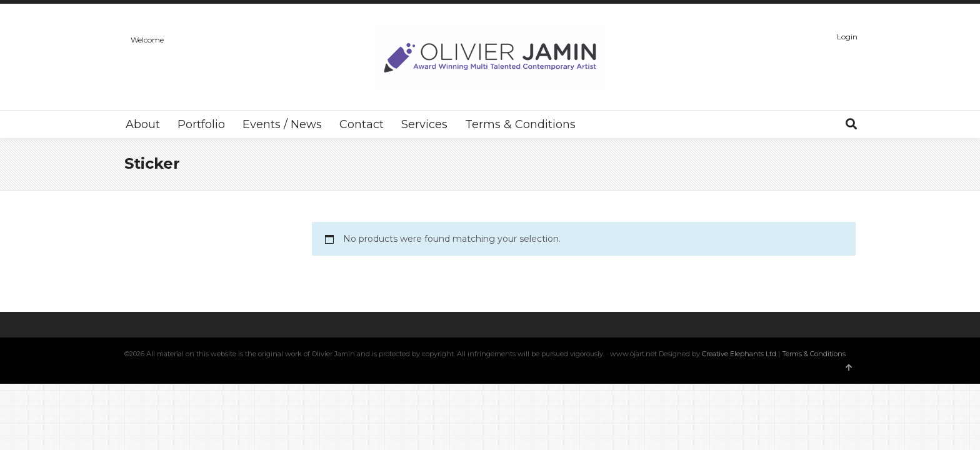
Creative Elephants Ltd (740, 354)
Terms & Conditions (814, 354)
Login (847, 37)
